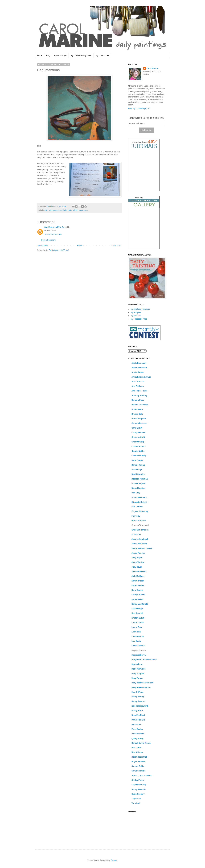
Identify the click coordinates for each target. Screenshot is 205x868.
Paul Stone (136, 725)
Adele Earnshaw (139, 363)
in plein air (136, 535)
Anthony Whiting (139, 395)
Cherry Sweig (138, 442)
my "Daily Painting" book (81, 55)
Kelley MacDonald (140, 604)
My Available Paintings (140, 309)
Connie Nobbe (138, 451)
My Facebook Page (139, 319)
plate (70, 210)
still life (75, 210)
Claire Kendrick (139, 446)
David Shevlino (138, 474)
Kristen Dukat (138, 618)
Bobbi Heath (137, 409)
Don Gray (136, 493)
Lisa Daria (136, 641)
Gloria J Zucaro (139, 521)
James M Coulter (139, 544)
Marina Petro (137, 664)
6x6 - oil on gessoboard (53, 210)
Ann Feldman (138, 386)
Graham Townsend (140, 525)
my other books (102, 55)
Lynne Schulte (138, 646)
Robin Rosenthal (139, 757)
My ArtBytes (136, 312)
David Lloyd (137, 470)
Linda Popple (137, 636)
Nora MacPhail (138, 715)
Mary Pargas (137, 678)
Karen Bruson (138, 581)
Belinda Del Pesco (140, 405)
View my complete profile (139, 108)
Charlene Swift (138, 437)
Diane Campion (138, 484)
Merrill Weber (138, 692)
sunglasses (83, 210)
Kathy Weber (137, 599)
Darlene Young (138, 465)
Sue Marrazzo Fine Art (54, 227)
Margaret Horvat (139, 655)
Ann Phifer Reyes (139, 391)
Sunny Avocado (139, 789)
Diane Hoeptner (139, 488)
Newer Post (43, 246)
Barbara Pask (138, 400)
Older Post (116, 246)
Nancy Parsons (138, 701)
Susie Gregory (138, 794)
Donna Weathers (139, 497)
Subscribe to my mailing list (147, 118)
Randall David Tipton (141, 743)
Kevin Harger (137, 609)
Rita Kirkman (137, 752)
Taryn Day (136, 799)
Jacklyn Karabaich (140, 539)
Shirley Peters (138, 780)
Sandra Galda (138, 766)
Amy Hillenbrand (139, 368)
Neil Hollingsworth (140, 706)
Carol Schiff (137, 428)
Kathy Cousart (138, 595)
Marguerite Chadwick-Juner (144, 660)
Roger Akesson (139, 762)
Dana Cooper (137, 460)
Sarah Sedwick (138, 771)
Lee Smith (136, 632)
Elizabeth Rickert (139, 502)
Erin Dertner (137, 507)
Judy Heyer (137, 567)
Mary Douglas (138, 674)
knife (65, 210)
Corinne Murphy (139, 456)
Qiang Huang (137, 738)
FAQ (48, 55)
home (40, 55)
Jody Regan (137, 558)
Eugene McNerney (140, 511)
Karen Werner (138, 585)
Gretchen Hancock (140, 530)
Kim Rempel (137, 613)
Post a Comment (48, 240)
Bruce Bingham (139, 419)
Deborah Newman (140, 479)
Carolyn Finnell (138, 433)
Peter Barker (137, 729)
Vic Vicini (136, 803)
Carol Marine (152, 68)
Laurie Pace (137, 627)
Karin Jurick (137, 590)
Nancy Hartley (138, 697)
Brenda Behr (137, 414)
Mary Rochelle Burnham (142, 683)
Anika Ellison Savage (141, 377)
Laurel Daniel (137, 623)
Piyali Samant (138, 734)
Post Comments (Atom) (59, 250)
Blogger (114, 860)
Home (80, 246)
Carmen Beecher (139, 423)
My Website (135, 316)
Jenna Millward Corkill (142, 548)
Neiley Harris (137, 711)
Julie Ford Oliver (139, 572)
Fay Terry (136, 516)
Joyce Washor (138, 562)
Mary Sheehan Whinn (141, 687)
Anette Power (138, 372)
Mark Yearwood (139, 669)
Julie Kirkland (138, 576)
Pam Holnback (138, 720)
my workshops (60, 55)
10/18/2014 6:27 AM (53, 234)
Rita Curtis (136, 748)
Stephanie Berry (139, 785)
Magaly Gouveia (139, 650)
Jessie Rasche (138, 553)
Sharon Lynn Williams (141, 775)
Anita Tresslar (138, 382)
